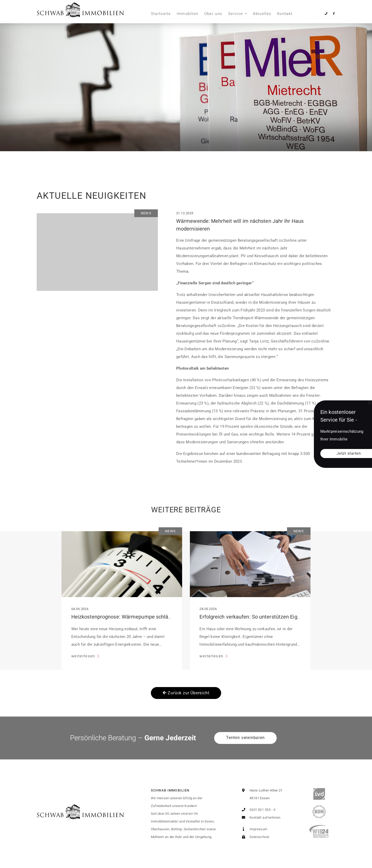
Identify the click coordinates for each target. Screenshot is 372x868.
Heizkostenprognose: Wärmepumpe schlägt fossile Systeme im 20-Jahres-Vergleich (169, 617)
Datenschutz (254, 837)
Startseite (161, 14)
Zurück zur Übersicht (186, 693)
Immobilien (188, 14)
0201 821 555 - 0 (257, 810)
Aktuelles (262, 14)
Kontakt (285, 14)
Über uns (213, 14)
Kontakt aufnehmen (260, 817)
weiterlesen (84, 656)
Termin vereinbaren (245, 738)
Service (235, 14)
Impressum (253, 829)
